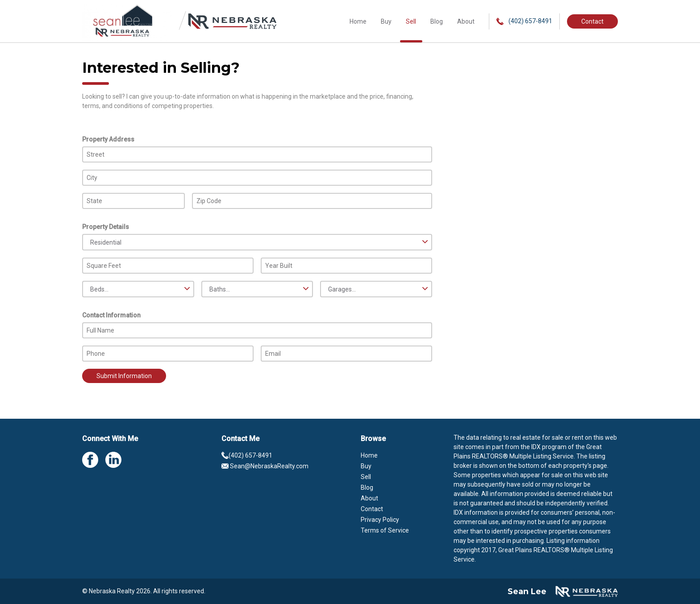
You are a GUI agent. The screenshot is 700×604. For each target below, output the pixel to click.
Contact (592, 21)
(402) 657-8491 (524, 21)
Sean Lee (527, 592)
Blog (437, 21)
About (466, 21)
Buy (386, 21)
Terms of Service (385, 530)
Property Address (108, 139)
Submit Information (124, 376)
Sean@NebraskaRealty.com (265, 466)
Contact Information (111, 315)
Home (358, 21)
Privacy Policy (380, 520)
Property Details (106, 227)
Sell (411, 21)
